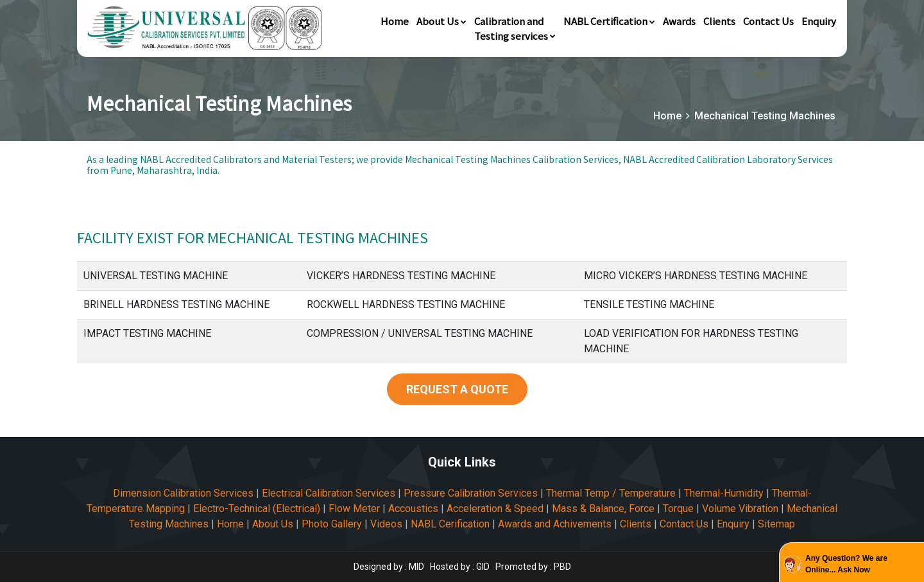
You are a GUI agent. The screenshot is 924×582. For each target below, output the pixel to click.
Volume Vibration (740, 509)
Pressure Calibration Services (471, 493)
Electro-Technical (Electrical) (257, 509)
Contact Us (768, 21)
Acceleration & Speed (495, 509)
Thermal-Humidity (724, 493)
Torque (678, 509)
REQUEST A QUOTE (457, 389)
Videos (386, 524)
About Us (441, 21)
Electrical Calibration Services (329, 493)
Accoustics (413, 509)
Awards (679, 21)
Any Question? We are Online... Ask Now (846, 564)
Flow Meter (354, 509)
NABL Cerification (450, 524)
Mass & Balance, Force (603, 509)
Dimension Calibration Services (183, 493)
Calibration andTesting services (515, 28)
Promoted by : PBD (533, 567)
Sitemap (776, 524)
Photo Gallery (332, 524)
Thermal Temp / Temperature (611, 493)
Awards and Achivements (555, 524)
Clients (719, 21)
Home (395, 21)
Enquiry (819, 21)
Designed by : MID (390, 567)
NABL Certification (609, 21)
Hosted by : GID (460, 567)
